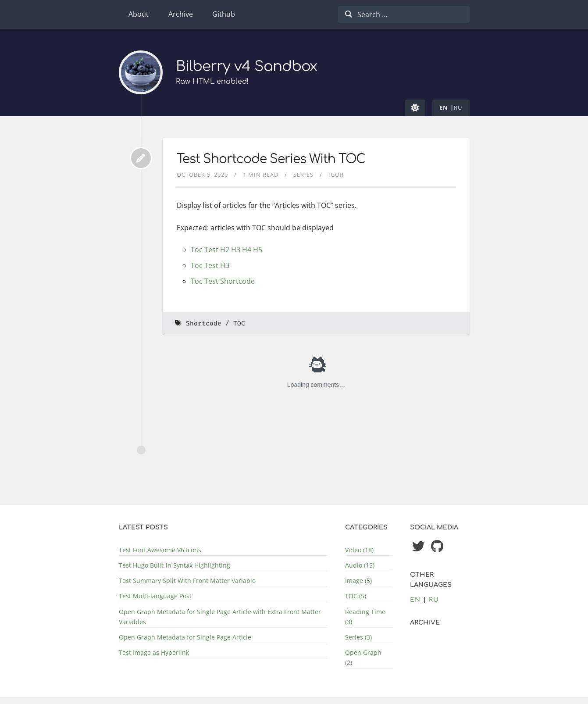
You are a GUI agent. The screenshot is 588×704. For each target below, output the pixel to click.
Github (224, 14)
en (444, 107)
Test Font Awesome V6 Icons (160, 550)
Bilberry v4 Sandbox (246, 66)
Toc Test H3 (210, 265)
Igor (336, 175)
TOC (239, 323)
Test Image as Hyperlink (154, 652)
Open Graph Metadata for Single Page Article (185, 637)
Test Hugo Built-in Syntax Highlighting (175, 565)
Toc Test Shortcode (223, 281)
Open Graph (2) (363, 658)
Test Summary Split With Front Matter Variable (187, 581)
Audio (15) (360, 565)
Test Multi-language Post (155, 596)
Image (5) (358, 581)
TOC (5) (356, 596)
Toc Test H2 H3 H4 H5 (226, 250)
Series (303, 175)
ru (458, 107)
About (139, 14)
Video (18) (359, 550)
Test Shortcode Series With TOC (271, 159)
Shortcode (204, 323)
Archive (181, 14)
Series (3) (358, 637)
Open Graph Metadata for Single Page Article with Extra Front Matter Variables (220, 617)
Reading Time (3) (365, 617)
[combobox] (404, 14)
